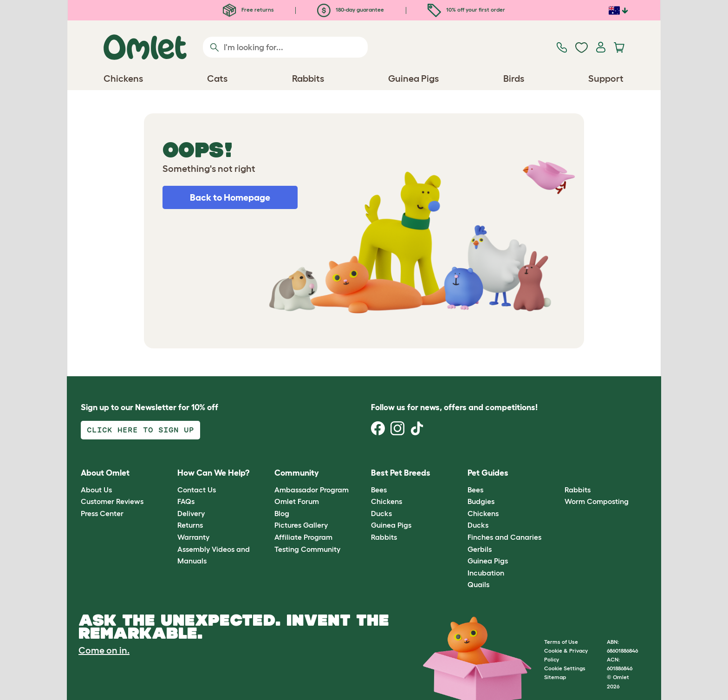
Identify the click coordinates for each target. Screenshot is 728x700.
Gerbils (480, 549)
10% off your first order (466, 10)
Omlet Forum (297, 501)
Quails (478, 584)
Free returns (248, 10)
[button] (557, 474)
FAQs (186, 501)
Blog (282, 513)
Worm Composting (597, 501)
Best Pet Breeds (401, 473)
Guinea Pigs (391, 525)
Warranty (193, 537)
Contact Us (197, 490)
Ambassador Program (312, 490)
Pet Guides (488, 473)
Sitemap (555, 677)
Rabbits (384, 537)
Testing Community (307, 549)
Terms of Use (561, 642)
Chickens (387, 501)
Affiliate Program (303, 537)
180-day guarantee (351, 10)
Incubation (486, 573)
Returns (190, 525)
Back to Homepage (230, 197)
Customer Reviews (112, 501)
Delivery (191, 513)
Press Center (102, 513)
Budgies (481, 501)
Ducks (381, 513)
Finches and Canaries (504, 537)
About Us (96, 490)
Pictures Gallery (301, 525)
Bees (379, 490)
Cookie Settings (565, 668)
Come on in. (104, 650)
